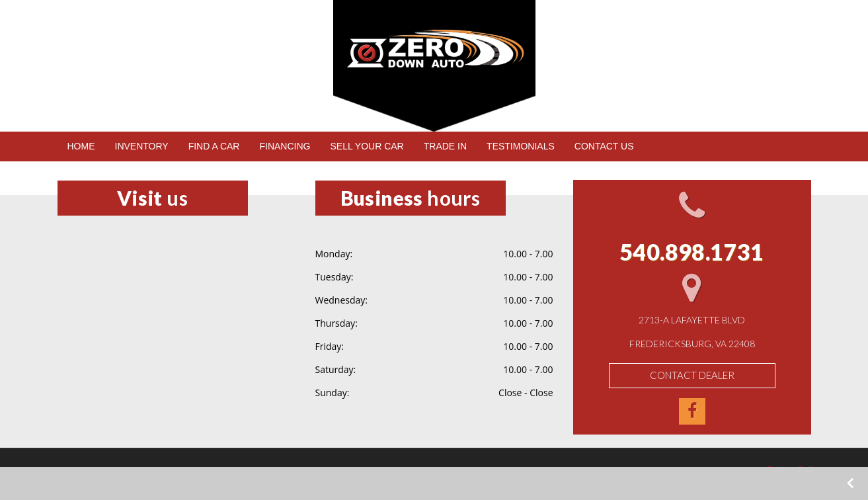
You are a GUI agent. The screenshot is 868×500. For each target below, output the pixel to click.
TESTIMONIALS (521, 146)
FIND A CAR (214, 146)
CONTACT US (604, 146)
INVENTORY (142, 146)
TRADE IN (445, 146)
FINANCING (285, 146)
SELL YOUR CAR (367, 146)
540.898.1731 (157, 105)
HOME (81, 146)
